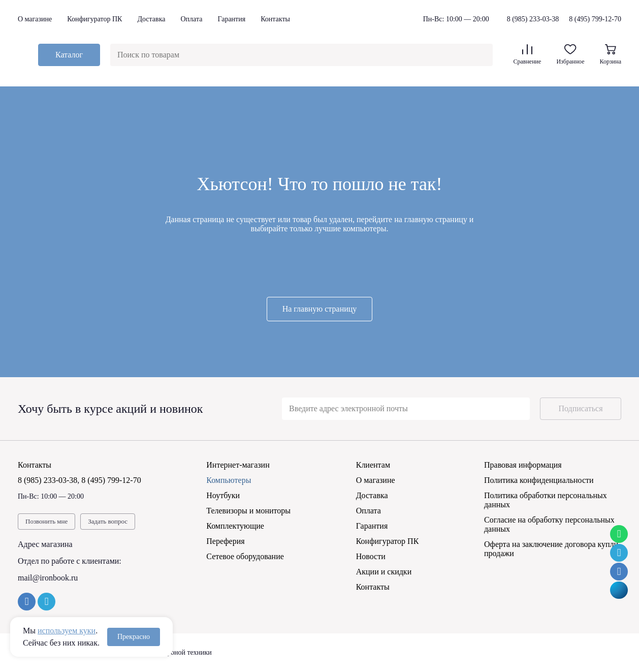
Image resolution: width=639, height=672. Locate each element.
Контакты (275, 19)
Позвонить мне (46, 521)
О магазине (35, 19)
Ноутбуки (223, 495)
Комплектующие (235, 526)
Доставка (151, 19)
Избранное (570, 55)
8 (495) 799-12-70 (595, 19)
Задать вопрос (108, 521)
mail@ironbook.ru (48, 578)
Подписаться (580, 408)
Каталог (69, 55)
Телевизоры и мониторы (248, 511)
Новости (371, 556)
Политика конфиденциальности (539, 480)
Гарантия (231, 19)
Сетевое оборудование (245, 556)
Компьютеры (229, 480)
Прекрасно (134, 637)
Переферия (225, 541)
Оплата (191, 19)
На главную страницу (320, 309)
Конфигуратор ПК (94, 19)
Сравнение (527, 55)
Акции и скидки (384, 572)
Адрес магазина (45, 544)
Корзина (611, 55)
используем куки (67, 631)
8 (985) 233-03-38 (533, 19)
